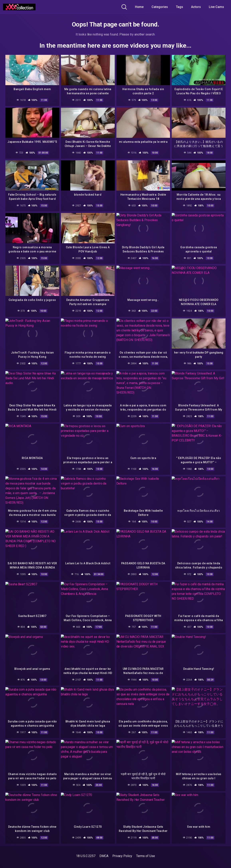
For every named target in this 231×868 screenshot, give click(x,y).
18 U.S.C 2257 (86, 856)
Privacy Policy (122, 856)
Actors (196, 7)
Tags (180, 7)
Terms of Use (146, 856)
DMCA (104, 856)
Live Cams (216, 7)
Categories (160, 7)
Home (139, 7)
